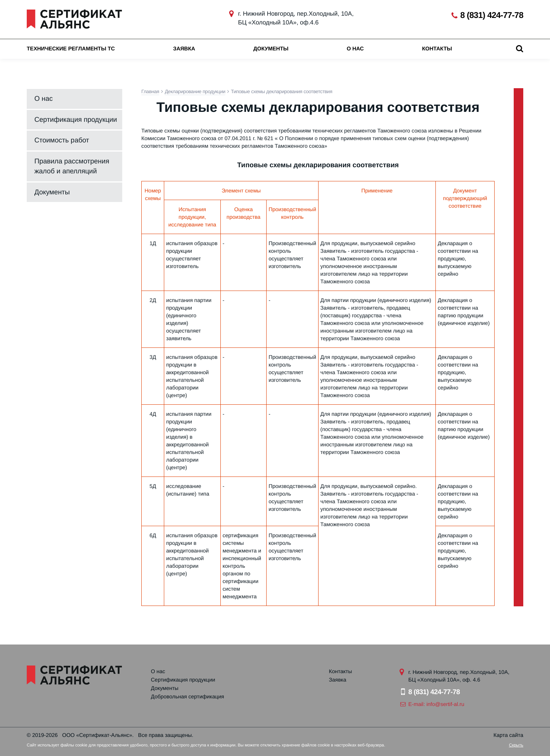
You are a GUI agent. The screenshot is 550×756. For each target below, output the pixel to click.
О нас (355, 48)
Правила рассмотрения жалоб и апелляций (72, 166)
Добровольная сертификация (188, 696)
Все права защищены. (166, 735)
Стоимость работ (62, 140)
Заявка (184, 48)
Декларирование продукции (195, 91)
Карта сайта (508, 735)
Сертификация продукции (76, 120)
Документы (271, 48)
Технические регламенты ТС (71, 48)
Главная (150, 91)
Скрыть (516, 745)
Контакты (437, 48)
